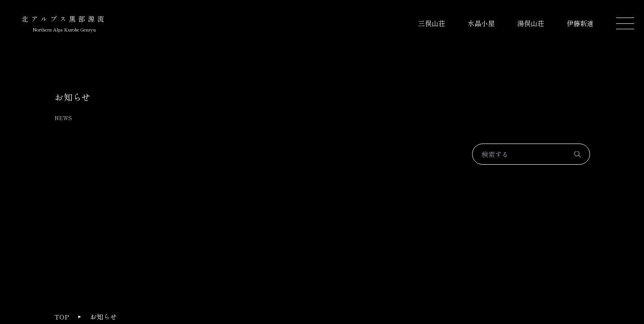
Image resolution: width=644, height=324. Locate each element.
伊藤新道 (580, 23)
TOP (62, 317)
